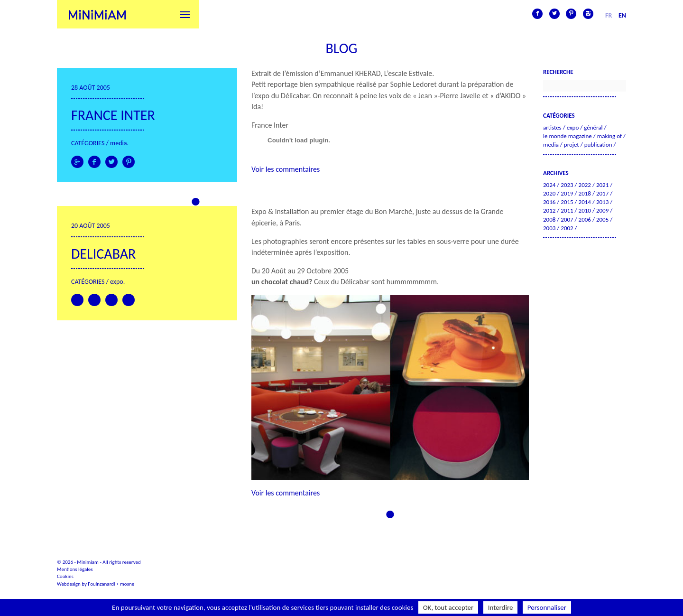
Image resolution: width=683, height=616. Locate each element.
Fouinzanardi (101, 584)
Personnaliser (547, 607)
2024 (549, 185)
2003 (549, 228)
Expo (117, 282)
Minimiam (97, 14)
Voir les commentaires (286, 169)
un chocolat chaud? (282, 282)
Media (118, 143)
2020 (549, 193)
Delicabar (103, 254)
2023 (567, 185)
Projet (572, 145)
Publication (598, 145)
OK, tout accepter (448, 607)
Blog (341, 48)
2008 (549, 219)
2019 (567, 193)
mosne (127, 584)
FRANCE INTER (113, 115)
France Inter (270, 125)
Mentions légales (75, 569)
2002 (567, 228)
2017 (602, 193)
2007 (567, 219)
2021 (602, 185)
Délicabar (295, 96)
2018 (585, 193)
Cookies (65, 576)
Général (593, 127)
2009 (602, 210)
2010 (585, 210)
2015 (567, 202)
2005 (602, 219)
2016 (549, 202)
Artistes (552, 127)
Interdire (501, 607)
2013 (602, 202)
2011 (567, 210)
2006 (585, 219)
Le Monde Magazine (568, 136)
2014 (585, 202)
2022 (585, 185)
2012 (549, 210)
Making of (609, 136)
